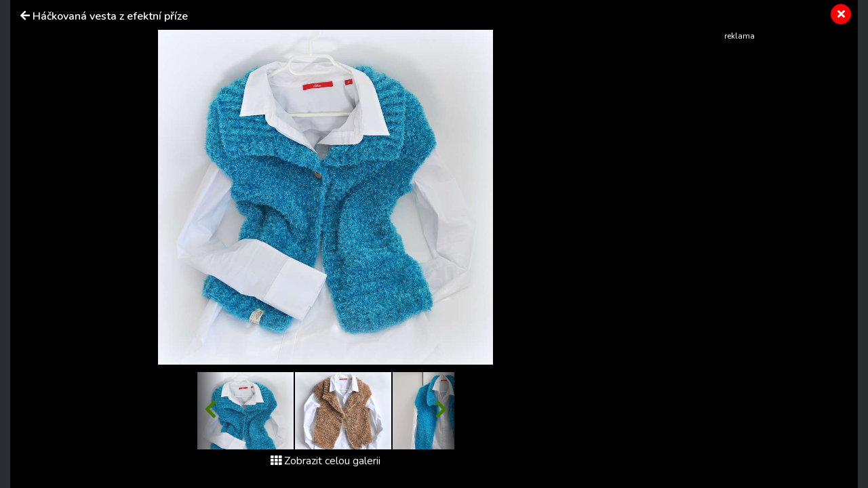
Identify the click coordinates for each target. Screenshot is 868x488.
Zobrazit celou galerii (325, 461)
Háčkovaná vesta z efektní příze (110, 16)
